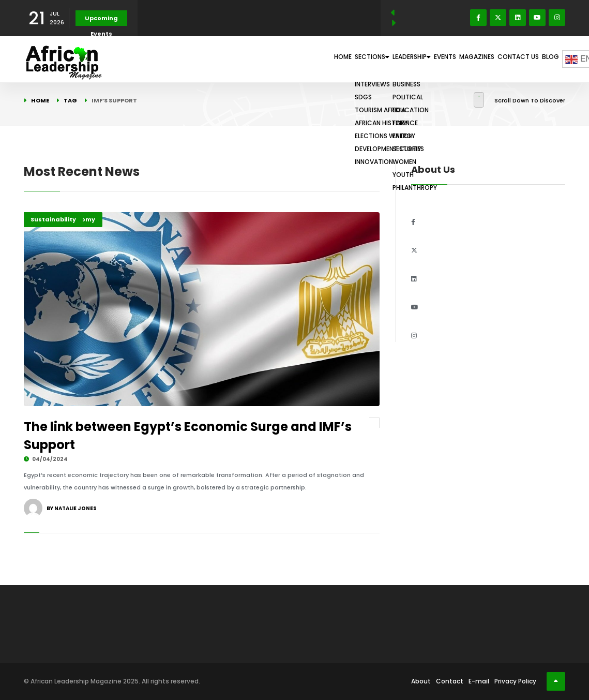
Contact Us (502, 59)
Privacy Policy (515, 681)
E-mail (479, 681)
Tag (70, 100)
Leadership (357, 59)
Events (405, 59)
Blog (545, 59)
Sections (300, 59)
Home (257, 59)
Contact (450, 681)
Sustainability (53, 219)
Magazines (449, 59)
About (421, 681)
